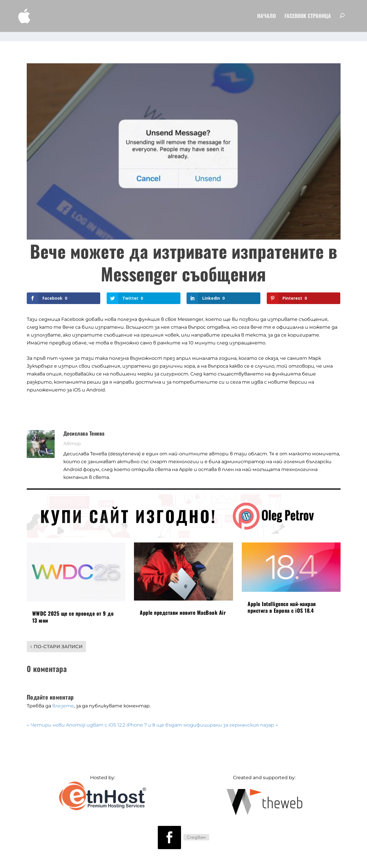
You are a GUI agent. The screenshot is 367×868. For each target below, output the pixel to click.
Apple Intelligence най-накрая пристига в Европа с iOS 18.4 (282, 599)
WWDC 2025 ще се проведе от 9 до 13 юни (73, 609)
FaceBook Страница (308, 18)
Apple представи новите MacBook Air (183, 604)
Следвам (196, 829)
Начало (266, 18)
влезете (63, 698)
